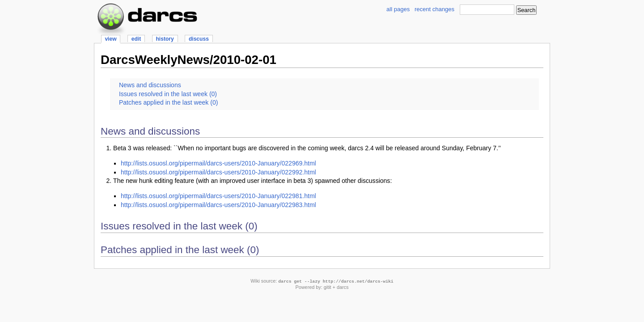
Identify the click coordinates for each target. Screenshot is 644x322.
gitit (328, 287)
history (165, 39)
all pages (398, 9)
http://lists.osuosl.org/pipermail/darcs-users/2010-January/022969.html (218, 163)
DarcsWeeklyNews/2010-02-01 (189, 60)
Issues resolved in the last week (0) (168, 94)
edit (136, 39)
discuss (199, 39)
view (110, 39)
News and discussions (150, 85)
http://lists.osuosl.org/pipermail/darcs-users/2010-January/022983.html (218, 205)
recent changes (434, 9)
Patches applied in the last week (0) (169, 102)
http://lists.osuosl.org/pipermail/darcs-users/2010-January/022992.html (218, 172)
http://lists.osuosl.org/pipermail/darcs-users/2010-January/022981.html (218, 196)
